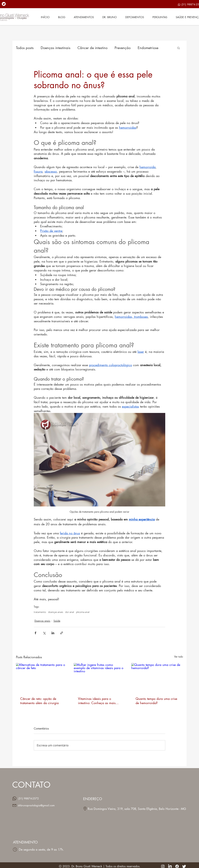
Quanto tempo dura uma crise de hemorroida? (156, 701)
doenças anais (56, 612)
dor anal (70, 612)
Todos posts (25, 48)
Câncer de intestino (92, 48)
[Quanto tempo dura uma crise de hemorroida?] (157, 678)
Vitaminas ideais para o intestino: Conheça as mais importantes (97, 701)
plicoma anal (83, 612)
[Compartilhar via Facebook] (35, 633)
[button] (178, 48)
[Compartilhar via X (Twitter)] (44, 633)
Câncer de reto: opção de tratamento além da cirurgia (39, 701)
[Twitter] (4, 4)
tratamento (40, 612)
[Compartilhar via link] (62, 633)
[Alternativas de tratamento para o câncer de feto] (42, 678)
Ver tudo (179, 657)
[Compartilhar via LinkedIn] (53, 633)
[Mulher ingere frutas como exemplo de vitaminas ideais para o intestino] (100, 678)
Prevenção (123, 48)
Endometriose (148, 48)
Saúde (57, 621)
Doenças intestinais (56, 48)
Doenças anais (42, 621)
